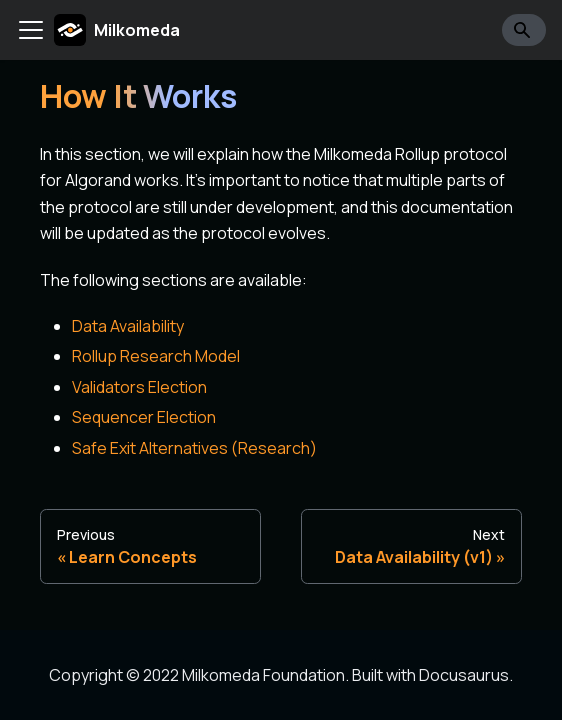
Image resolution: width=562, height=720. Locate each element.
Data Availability (128, 326)
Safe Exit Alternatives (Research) (194, 448)
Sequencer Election (144, 417)
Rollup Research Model (156, 356)
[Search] (524, 30)
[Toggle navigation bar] (31, 30)
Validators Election (139, 387)
